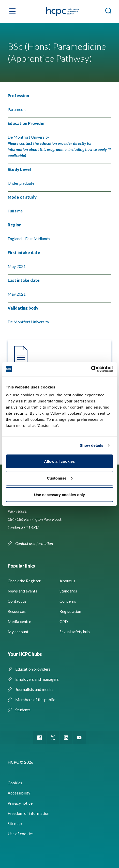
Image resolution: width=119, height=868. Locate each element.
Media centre (19, 621)
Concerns (68, 601)
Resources (17, 611)
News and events (22, 591)
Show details (92, 445)
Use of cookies (21, 834)
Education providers (33, 669)
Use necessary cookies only (59, 495)
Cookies (15, 783)
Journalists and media (34, 689)
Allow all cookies (60, 461)
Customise (60, 478)
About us (67, 581)
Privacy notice (20, 803)
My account (18, 632)
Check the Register (24, 581)
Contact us (17, 601)
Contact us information (34, 543)
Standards (68, 591)
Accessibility (19, 793)
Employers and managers (37, 679)
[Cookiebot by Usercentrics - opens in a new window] (91, 369)
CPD (64, 621)
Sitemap (15, 823)
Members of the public (35, 699)
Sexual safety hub (75, 632)
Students (23, 710)
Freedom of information (28, 813)
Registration (70, 611)
